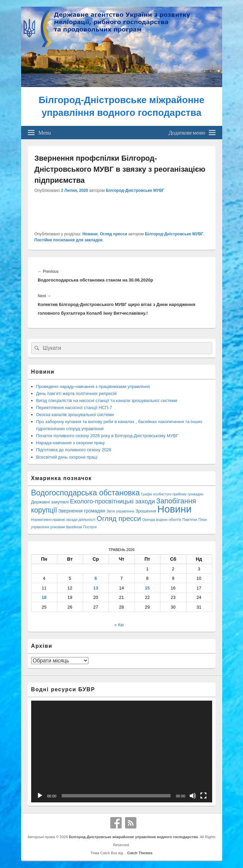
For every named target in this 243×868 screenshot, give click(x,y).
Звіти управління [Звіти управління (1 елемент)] (120, 511)
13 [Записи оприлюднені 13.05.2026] (96, 588)
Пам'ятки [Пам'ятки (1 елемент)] (190, 520)
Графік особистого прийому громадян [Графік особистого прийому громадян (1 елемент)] (172, 494)
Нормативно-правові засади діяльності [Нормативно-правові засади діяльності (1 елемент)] (63, 520)
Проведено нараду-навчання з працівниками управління (93, 386)
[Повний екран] (203, 796)
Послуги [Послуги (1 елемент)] (90, 527)
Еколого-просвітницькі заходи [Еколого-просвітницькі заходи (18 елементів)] (112, 501)
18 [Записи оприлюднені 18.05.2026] (44, 597)
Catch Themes (139, 853)
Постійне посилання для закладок (69, 240)
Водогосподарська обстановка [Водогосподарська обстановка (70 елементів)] (86, 493)
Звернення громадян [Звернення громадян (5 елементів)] (82, 511)
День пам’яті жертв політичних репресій (76, 393)
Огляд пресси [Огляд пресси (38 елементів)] (119, 518)
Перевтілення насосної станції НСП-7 (74, 408)
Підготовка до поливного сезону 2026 (74, 450)
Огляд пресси (113, 234)
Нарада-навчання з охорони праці (71, 443)
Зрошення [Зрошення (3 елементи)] (146, 511)
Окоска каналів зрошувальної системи (75, 415)
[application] (122, 752)
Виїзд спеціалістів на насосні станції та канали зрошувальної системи (107, 401)
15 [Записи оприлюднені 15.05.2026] (147, 588)
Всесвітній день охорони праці (67, 457)
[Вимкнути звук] (193, 796)
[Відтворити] (40, 796)
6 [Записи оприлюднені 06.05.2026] (96, 578)
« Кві (119, 625)
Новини (90, 234)
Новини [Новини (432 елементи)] (174, 509)
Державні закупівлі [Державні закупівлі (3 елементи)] (50, 502)
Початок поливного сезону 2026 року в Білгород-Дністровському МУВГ (107, 436)
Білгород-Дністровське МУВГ (135, 190)
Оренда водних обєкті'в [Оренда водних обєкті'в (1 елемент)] (162, 520)
